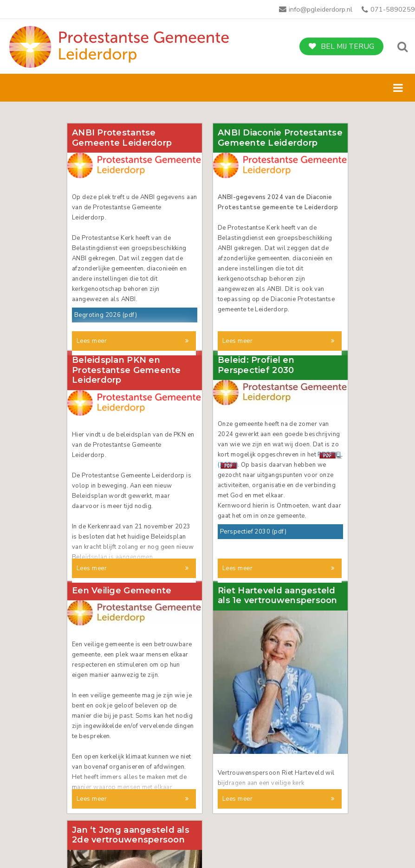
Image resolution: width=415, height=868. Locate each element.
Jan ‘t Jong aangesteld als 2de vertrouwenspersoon (131, 791)
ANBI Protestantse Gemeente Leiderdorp (122, 138)
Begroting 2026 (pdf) (106, 315)
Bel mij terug (347, 46)
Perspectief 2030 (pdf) (253, 508)
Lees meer (92, 341)
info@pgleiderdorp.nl (321, 9)
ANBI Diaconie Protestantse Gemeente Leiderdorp (280, 138)
